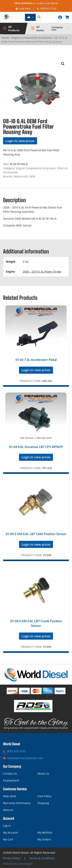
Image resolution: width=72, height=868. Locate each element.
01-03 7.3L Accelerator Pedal (36, 360)
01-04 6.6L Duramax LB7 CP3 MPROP (36, 447)
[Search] (39, 17)
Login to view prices (20, 141)
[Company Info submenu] (68, 29)
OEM (32, 176)
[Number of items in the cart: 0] (67, 17)
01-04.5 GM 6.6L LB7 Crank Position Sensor (36, 623)
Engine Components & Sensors (32, 38)
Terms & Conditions (42, 858)
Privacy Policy (12, 858)
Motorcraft (21, 176)
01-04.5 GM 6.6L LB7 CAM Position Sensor (36, 534)
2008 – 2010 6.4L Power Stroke (42, 272)
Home (5, 38)
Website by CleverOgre (18, 864)
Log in (7, 826)
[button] (63, 64)
